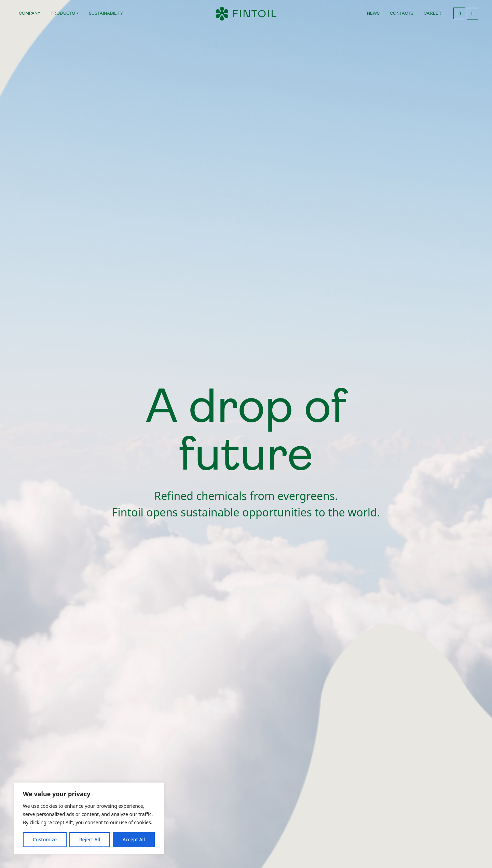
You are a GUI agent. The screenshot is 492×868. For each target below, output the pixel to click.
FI (459, 13)
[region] (89, 818)
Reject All (90, 839)
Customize (45, 839)
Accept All (134, 839)
